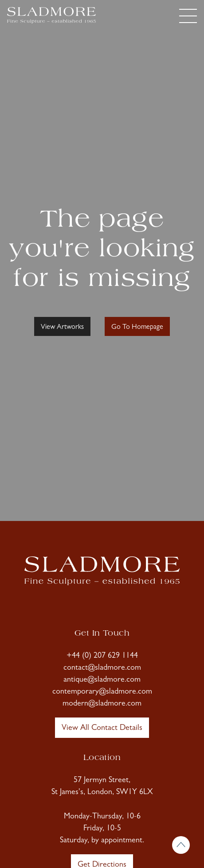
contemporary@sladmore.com (102, 692)
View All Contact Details (102, 729)
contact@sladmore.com (102, 668)
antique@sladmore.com (102, 680)
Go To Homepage (137, 328)
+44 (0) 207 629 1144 (102, 656)
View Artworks (62, 328)
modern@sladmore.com (102, 704)
